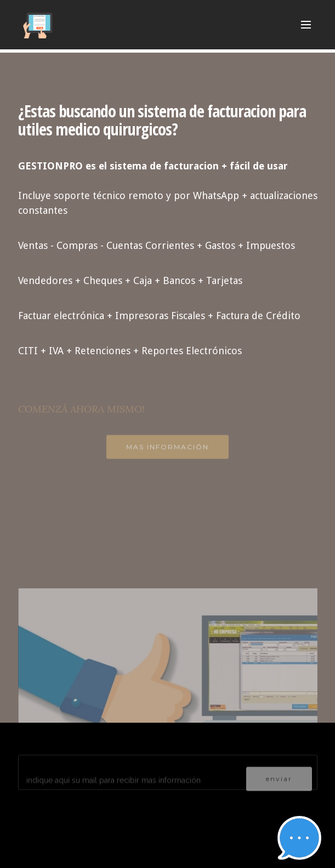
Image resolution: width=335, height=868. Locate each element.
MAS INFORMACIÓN (167, 450)
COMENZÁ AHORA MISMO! (81, 413)
